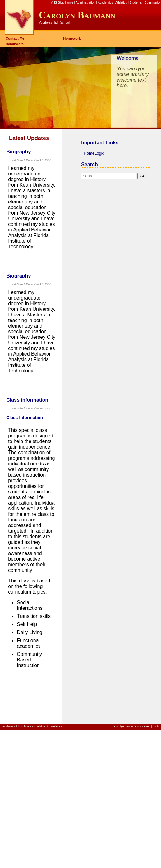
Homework (72, 38)
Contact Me (15, 38)
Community (152, 3)
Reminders (15, 44)
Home (69, 3)
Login (156, 726)
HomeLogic (94, 153)
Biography (18, 152)
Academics (105, 3)
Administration (85, 3)
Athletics (121, 3)
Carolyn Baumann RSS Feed (132, 726)
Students (136, 3)
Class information (27, 400)
